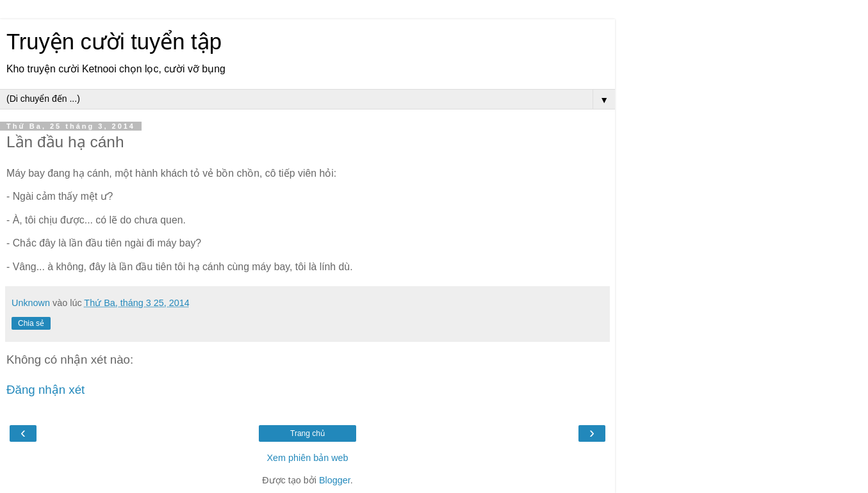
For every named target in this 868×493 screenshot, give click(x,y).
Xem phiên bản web (307, 458)
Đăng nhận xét (45, 390)
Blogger (335, 480)
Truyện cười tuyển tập (114, 42)
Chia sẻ (31, 323)
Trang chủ (307, 433)
